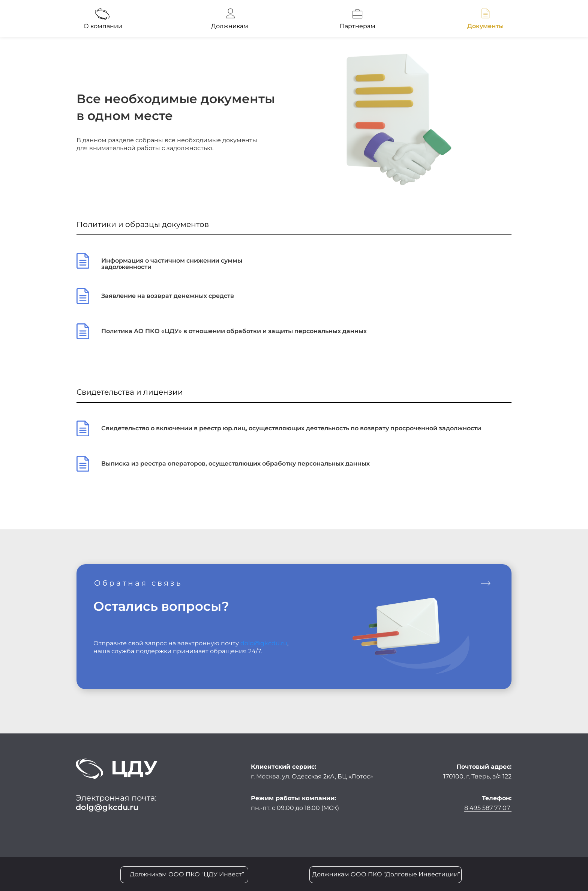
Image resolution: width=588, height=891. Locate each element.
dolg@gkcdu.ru (264, 643)
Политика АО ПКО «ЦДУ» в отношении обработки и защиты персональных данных (234, 331)
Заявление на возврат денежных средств (168, 296)
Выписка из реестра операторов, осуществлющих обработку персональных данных (235, 464)
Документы (485, 26)
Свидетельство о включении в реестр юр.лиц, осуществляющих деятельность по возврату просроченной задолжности (291, 428)
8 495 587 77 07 (488, 808)
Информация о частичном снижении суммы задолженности (172, 264)
